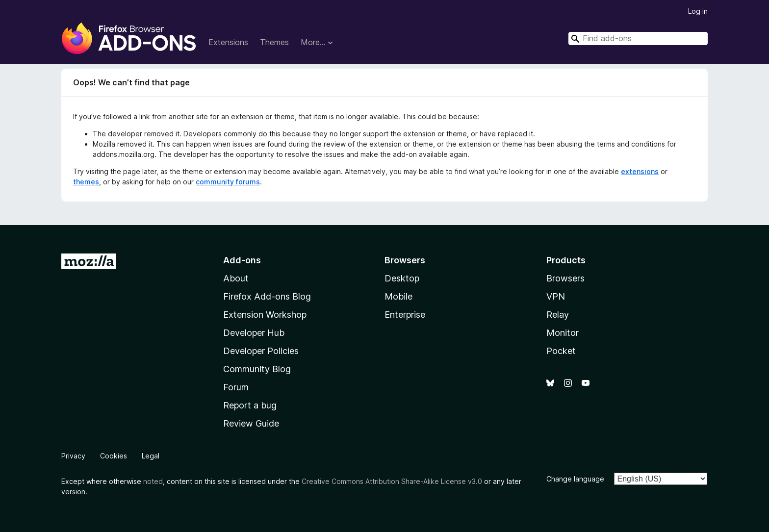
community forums (228, 182)
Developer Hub (254, 333)
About (236, 278)
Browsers (565, 278)
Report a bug (250, 405)
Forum (236, 387)
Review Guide (251, 423)
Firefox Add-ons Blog (267, 296)
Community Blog (257, 369)
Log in (698, 11)
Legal (151, 456)
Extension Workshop (265, 315)
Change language (575, 479)
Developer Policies (261, 351)
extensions (640, 171)
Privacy (73, 456)
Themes (274, 42)
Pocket (561, 351)
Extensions (228, 42)
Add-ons (242, 260)
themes (86, 182)
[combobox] (638, 38)
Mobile (398, 296)
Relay (558, 315)
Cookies (114, 456)
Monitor (563, 333)
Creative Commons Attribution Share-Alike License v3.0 (392, 481)
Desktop (402, 278)
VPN (556, 296)
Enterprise (405, 315)
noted (153, 481)
